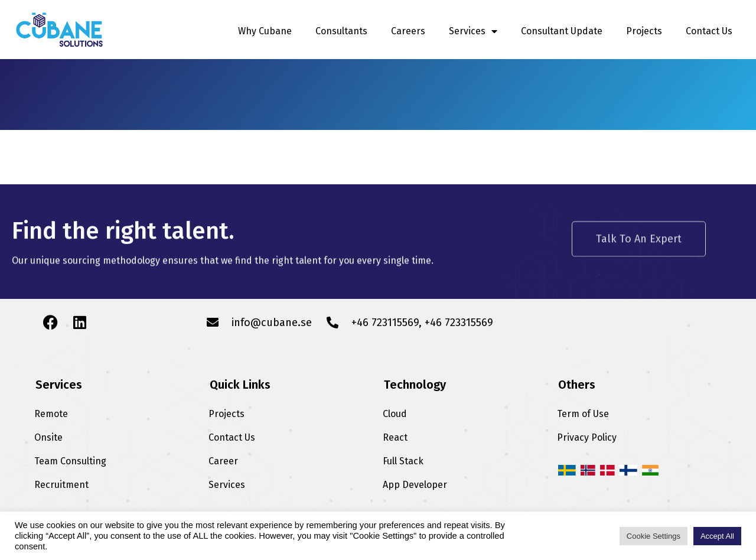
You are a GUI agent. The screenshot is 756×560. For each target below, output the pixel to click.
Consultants (341, 31)
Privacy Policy (587, 437)
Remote (51, 414)
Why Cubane (265, 31)
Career (223, 461)
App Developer (415, 485)
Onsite (48, 437)
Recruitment (61, 485)
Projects (644, 31)
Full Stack (403, 461)
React (395, 437)
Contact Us (709, 31)
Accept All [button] (717, 536)
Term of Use (583, 414)
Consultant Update (562, 31)
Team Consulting (70, 461)
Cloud (395, 414)
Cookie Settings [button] (654, 536)
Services (473, 31)
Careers (408, 31)
